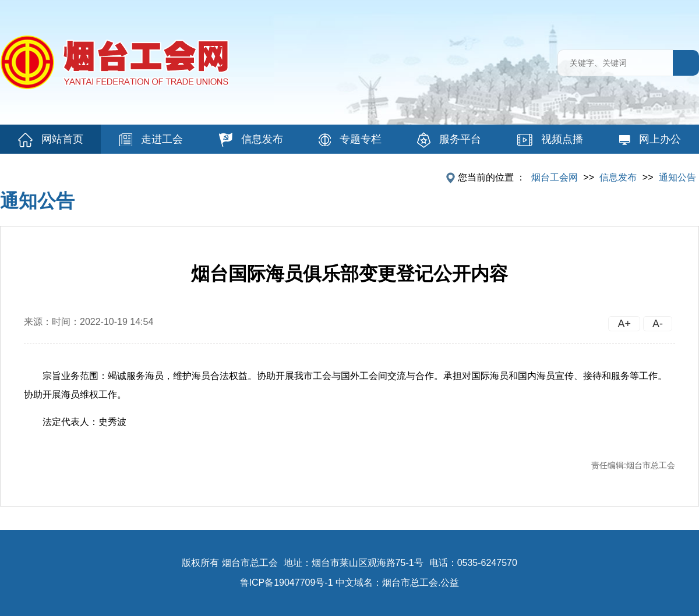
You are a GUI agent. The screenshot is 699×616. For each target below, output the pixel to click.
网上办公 (650, 139)
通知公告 (677, 177)
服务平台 (449, 140)
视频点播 (550, 140)
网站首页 (51, 140)
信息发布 (251, 140)
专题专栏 (350, 140)
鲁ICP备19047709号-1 (287, 583)
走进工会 (151, 140)
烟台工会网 (555, 177)
